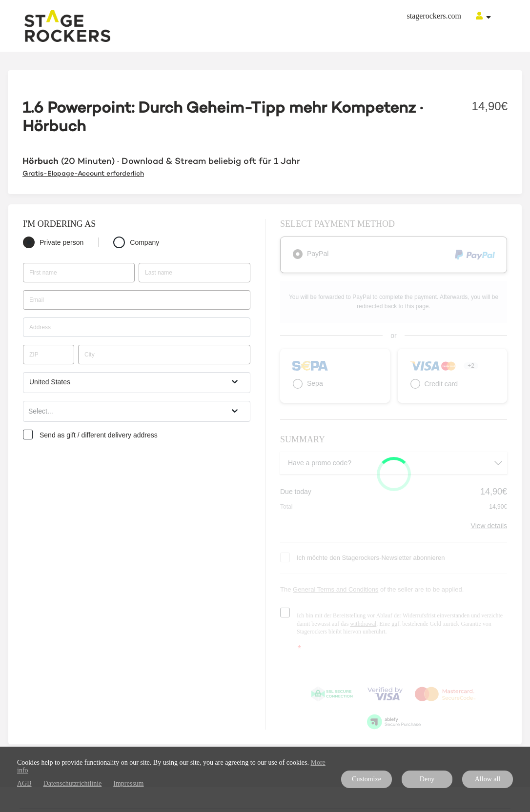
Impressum (128, 783)
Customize (367, 779)
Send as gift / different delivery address (99, 435)
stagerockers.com (434, 16)
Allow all (488, 779)
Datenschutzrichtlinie (73, 783)
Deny (427, 779)
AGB (24, 783)
